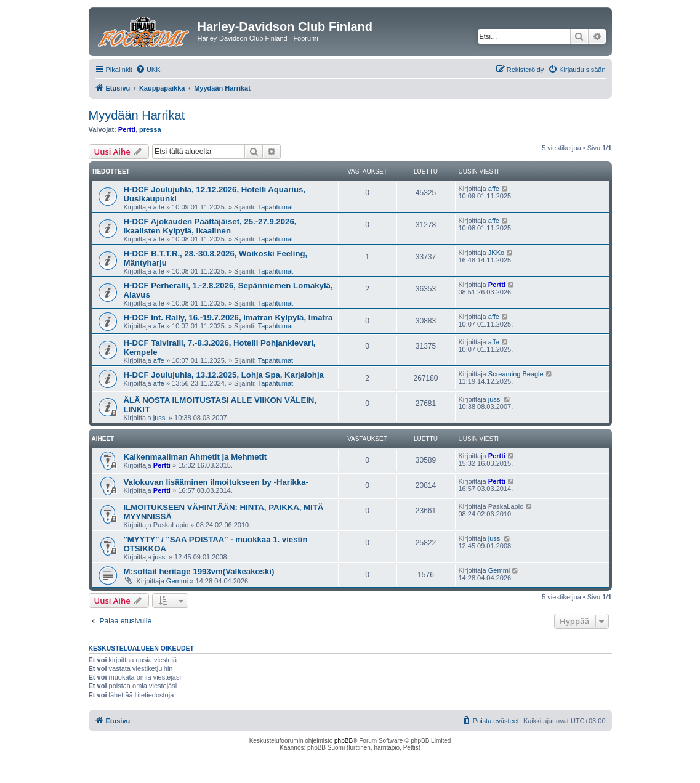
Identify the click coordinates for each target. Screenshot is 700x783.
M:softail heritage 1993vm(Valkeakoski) (199, 571)
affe (159, 207)
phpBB (344, 741)
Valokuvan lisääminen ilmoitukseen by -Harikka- (216, 482)
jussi (160, 418)
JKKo (496, 253)
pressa (150, 129)
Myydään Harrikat (137, 115)
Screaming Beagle (516, 374)
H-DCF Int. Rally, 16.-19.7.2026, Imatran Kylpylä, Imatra (228, 318)
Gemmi (177, 581)
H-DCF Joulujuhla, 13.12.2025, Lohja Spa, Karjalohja (224, 375)
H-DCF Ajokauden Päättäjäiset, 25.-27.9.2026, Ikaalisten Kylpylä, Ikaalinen (210, 226)
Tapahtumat (276, 207)
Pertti (127, 129)
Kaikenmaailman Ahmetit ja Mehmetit (195, 457)
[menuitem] (148, 70)
